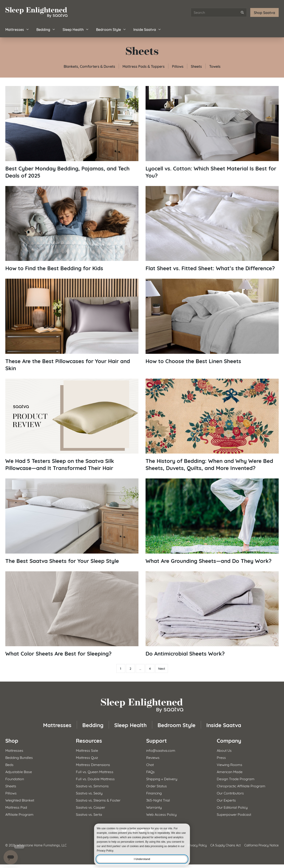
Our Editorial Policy (232, 807)
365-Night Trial (158, 800)
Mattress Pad (16, 807)
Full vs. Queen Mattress (95, 771)
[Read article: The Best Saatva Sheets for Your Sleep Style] (72, 521)
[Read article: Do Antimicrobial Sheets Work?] (212, 614)
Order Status (157, 786)
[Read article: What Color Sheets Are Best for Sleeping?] (72, 614)
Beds (9, 764)
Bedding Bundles (19, 757)
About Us (224, 750)
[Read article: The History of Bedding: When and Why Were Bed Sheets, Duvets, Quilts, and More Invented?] (212, 425)
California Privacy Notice (261, 845)
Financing (154, 793)
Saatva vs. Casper (91, 807)
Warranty (154, 807)
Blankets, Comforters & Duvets (89, 66)
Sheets (196, 66)
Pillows (178, 66)
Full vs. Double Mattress (95, 779)
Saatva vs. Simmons (92, 786)
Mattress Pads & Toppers (144, 66)
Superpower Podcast (234, 814)
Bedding (46, 29)
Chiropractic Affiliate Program (241, 786)
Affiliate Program (19, 814)
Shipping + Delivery (162, 779)
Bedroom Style (111, 29)
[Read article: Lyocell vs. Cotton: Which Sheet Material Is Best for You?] (212, 132)
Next (162, 668)
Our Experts (226, 800)
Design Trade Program (236, 779)
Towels (215, 66)
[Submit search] (242, 12)
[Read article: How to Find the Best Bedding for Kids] (72, 229)
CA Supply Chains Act (226, 845)
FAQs (150, 771)
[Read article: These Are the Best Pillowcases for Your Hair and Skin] (72, 325)
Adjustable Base (19, 771)
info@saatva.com (161, 750)
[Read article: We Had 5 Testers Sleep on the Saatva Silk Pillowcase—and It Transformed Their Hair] (72, 425)
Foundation (15, 779)
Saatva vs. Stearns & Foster (98, 800)
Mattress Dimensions (93, 764)
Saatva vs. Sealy (89, 793)
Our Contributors (230, 793)
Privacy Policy (197, 845)
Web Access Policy (161, 814)
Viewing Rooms (230, 764)
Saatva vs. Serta (89, 814)
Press (221, 757)
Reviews (153, 757)
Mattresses (17, 29)
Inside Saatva (147, 29)
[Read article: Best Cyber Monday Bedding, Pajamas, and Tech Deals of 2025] (72, 132)
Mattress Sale (87, 750)
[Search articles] (219, 12)
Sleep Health (76, 29)
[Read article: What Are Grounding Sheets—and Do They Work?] (212, 521)
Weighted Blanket (20, 800)
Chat (150, 764)
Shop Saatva (264, 12)
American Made (230, 771)
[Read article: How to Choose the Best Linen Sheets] (212, 322)
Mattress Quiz (87, 757)
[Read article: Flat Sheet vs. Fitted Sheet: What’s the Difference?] (212, 229)
